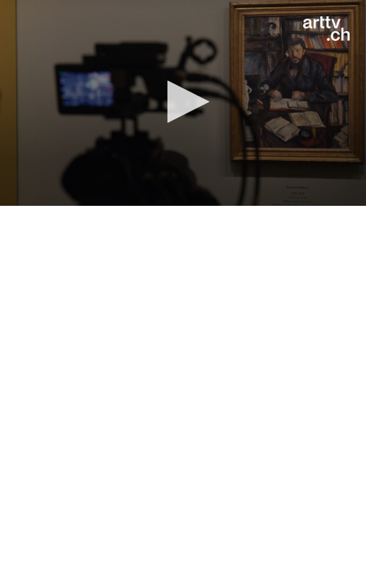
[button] (183, 102)
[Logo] (326, 29)
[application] (183, 103)
